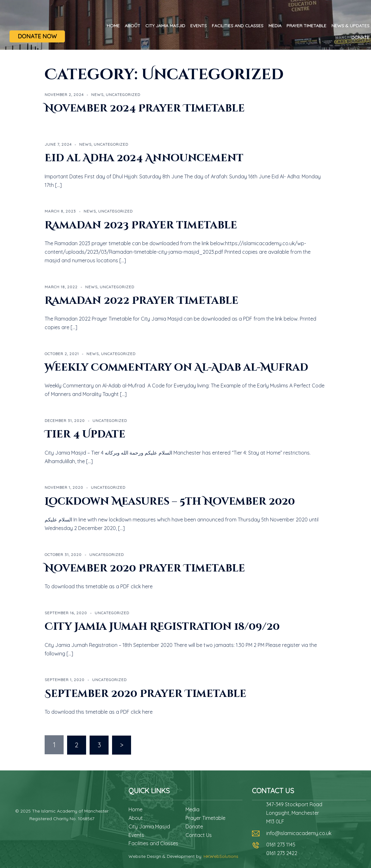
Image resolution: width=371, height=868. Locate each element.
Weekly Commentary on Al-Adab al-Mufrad (176, 368)
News (97, 95)
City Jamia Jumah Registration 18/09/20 (162, 627)
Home (113, 26)
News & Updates (350, 26)
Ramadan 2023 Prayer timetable (141, 225)
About (132, 26)
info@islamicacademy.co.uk (299, 833)
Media (275, 26)
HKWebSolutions (221, 856)
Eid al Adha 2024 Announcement (144, 158)
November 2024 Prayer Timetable (145, 108)
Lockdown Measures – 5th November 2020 (170, 502)
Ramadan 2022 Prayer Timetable (141, 301)
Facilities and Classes (238, 26)
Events (198, 26)
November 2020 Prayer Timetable (145, 568)
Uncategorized (123, 95)
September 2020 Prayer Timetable (145, 694)
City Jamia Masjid (165, 26)
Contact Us (199, 835)
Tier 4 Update (85, 434)
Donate (360, 37)
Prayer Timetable (306, 26)
